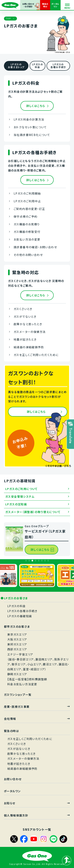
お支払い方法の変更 (27, 239)
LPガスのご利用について (22, 489)
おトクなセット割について (30, 127)
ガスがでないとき (25, 316)
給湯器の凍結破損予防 (29, 347)
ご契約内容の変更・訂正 (29, 209)
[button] (26, 561)
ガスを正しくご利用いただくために (36, 355)
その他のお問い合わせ (28, 255)
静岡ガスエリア (17, 674)
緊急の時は (11, 731)
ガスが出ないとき (19, 749)
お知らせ (10, 803)
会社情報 (10, 719)
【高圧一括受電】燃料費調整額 (27, 679)
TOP (8, 18)
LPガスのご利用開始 (27, 193)
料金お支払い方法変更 (22, 684)
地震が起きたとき (25, 339)
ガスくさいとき (23, 309)
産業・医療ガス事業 (17, 707)
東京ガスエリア (17, 634)
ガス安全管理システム (20, 496)
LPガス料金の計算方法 (29, 119)
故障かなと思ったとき (28, 324)
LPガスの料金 (17, 606)
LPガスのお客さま (16, 598)
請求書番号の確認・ (35, 247)
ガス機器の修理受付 (27, 232)
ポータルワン (12, 791)
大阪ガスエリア (17, 639)
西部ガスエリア (17, 649)
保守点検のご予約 (25, 216)
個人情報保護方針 (16, 815)
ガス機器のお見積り (27, 224)
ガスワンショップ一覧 (18, 695)
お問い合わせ (13, 779)
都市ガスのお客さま (17, 626)
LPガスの (37, 66)
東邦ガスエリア (17, 644)
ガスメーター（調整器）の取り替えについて (33, 512)
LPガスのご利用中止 (27, 201)
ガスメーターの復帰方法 (30, 332)
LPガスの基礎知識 (20, 616)
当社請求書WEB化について (32, 135)
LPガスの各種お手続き (22, 611)
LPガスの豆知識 (16, 504)
